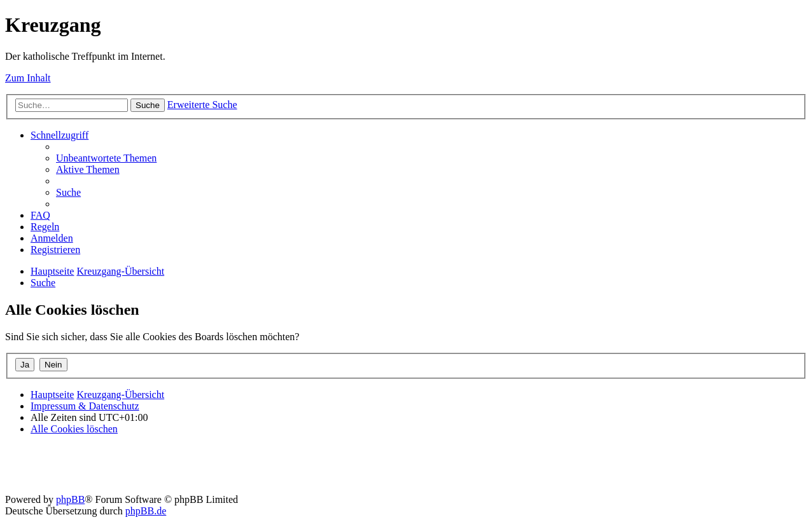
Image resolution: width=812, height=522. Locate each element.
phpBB (70, 499)
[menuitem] (106, 158)
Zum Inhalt (28, 78)
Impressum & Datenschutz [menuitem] (85, 406)
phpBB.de (146, 511)
